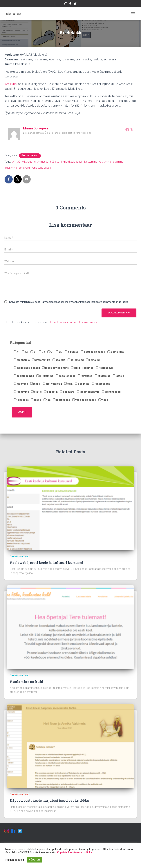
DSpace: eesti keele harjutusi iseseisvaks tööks (49, 800)
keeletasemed (24, 376)
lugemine (118, 162)
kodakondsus (66, 376)
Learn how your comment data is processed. (76, 322)
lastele (118, 376)
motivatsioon (52, 384)
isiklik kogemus (82, 368)
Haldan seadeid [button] (15, 860)
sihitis (36, 392)
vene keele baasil (41, 168)
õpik (68, 384)
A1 (14, 162)
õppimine (82, 384)
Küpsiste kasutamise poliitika (75, 852)
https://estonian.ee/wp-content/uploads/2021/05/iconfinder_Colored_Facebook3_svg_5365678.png (70, 4)
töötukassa (62, 400)
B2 (42, 352)
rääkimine (11, 168)
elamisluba (116, 352)
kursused (85, 376)
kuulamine (105, 162)
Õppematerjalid (30, 156)
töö (47, 400)
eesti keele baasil (93, 352)
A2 (19, 162)
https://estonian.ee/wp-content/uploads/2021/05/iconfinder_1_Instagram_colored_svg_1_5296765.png (66, 4)
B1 (34, 352)
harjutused (76, 360)
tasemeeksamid (88, 392)
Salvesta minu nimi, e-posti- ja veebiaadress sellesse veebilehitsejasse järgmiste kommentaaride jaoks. (69, 302)
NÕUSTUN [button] (34, 860)
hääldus (55, 162)
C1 (50, 352)
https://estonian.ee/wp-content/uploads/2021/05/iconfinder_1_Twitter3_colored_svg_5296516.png (75, 4)
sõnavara (24, 168)
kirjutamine (91, 162)
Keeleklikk (11, 84)
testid (36, 400)
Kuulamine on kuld (27, 682)
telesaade (21, 400)
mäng (35, 384)
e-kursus (27, 162)
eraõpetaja (22, 360)
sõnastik (51, 392)
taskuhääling (111, 392)
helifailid (93, 360)
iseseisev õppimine (55, 368)
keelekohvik (105, 368)
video (103, 400)
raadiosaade (101, 384)
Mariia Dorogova (36, 128)
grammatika (41, 162)
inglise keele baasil (72, 162)
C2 (59, 352)
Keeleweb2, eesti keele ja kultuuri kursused (47, 563)
